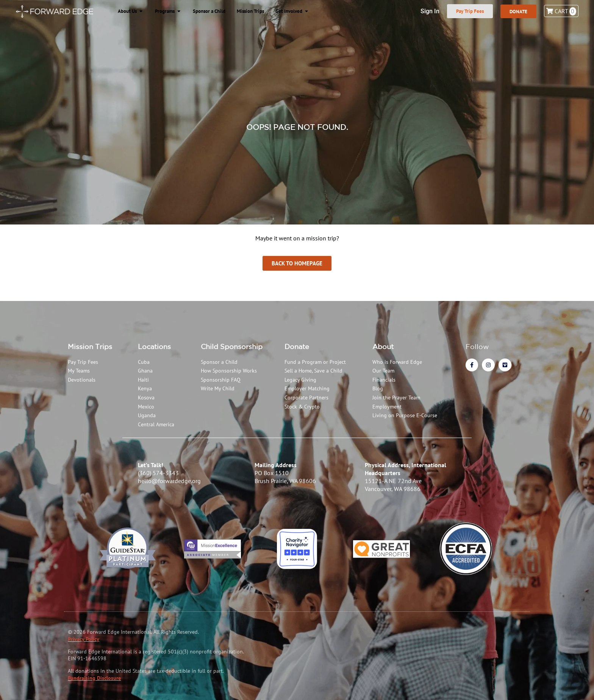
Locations (154, 346)
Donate (297, 346)
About (383, 346)
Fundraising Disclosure (94, 678)
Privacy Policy (84, 639)
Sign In (427, 11)
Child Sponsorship (232, 346)
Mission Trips (90, 346)
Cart (561, 11)
